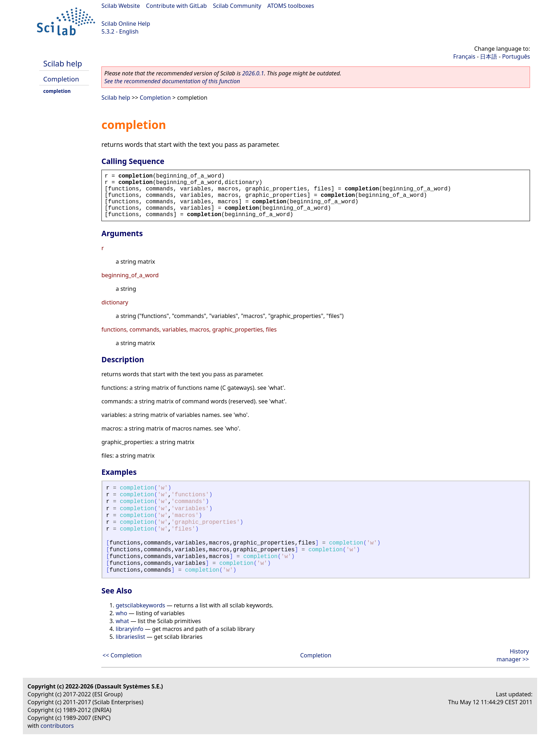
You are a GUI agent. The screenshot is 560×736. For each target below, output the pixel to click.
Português (516, 56)
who (121, 613)
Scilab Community (237, 6)
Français (464, 56)
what (122, 621)
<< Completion (122, 655)
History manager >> (513, 655)
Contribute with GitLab (176, 6)
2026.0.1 (253, 73)
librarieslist (130, 637)
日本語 (489, 56)
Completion (61, 79)
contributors (57, 726)
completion (57, 91)
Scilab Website (121, 6)
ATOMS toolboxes (291, 6)
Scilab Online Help (126, 24)
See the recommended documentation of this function (172, 81)
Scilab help (63, 63)
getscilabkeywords (141, 605)
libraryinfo (129, 629)
